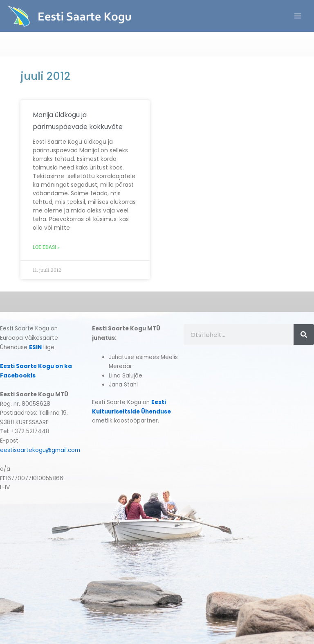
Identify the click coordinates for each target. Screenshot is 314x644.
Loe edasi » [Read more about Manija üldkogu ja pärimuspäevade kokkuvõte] (46, 247)
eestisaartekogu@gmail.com (40, 450)
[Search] (304, 334)
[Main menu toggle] (298, 16)
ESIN (35, 347)
